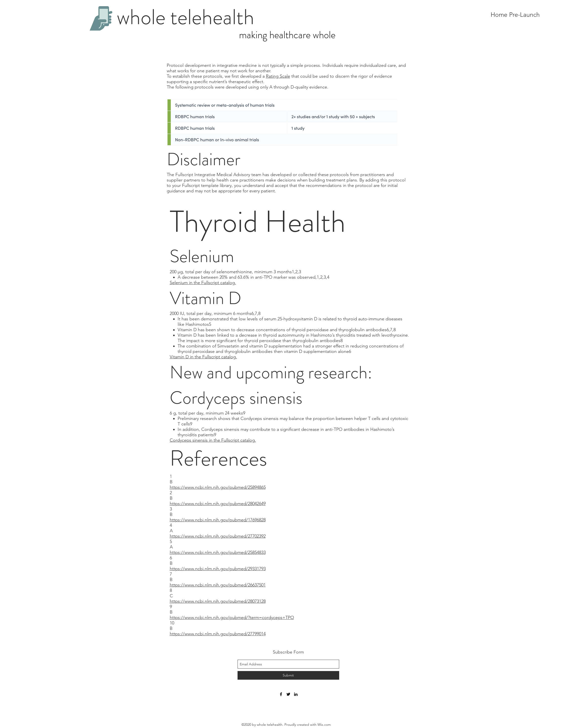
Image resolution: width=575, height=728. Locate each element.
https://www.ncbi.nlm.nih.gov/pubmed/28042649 (218, 504)
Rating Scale (278, 76)
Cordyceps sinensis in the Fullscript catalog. (213, 440)
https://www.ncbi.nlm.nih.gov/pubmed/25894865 (218, 487)
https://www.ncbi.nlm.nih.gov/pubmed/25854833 (218, 552)
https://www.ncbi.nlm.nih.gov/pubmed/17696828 (218, 520)
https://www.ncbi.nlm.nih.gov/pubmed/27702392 (218, 536)
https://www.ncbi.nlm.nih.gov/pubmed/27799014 (218, 634)
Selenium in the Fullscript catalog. (203, 283)
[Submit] (288, 675)
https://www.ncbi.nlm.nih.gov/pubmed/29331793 (218, 569)
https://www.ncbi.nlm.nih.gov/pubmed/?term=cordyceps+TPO (232, 618)
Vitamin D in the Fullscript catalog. (203, 357)
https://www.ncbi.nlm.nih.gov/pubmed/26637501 (218, 585)
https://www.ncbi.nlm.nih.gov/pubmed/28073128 (218, 601)
